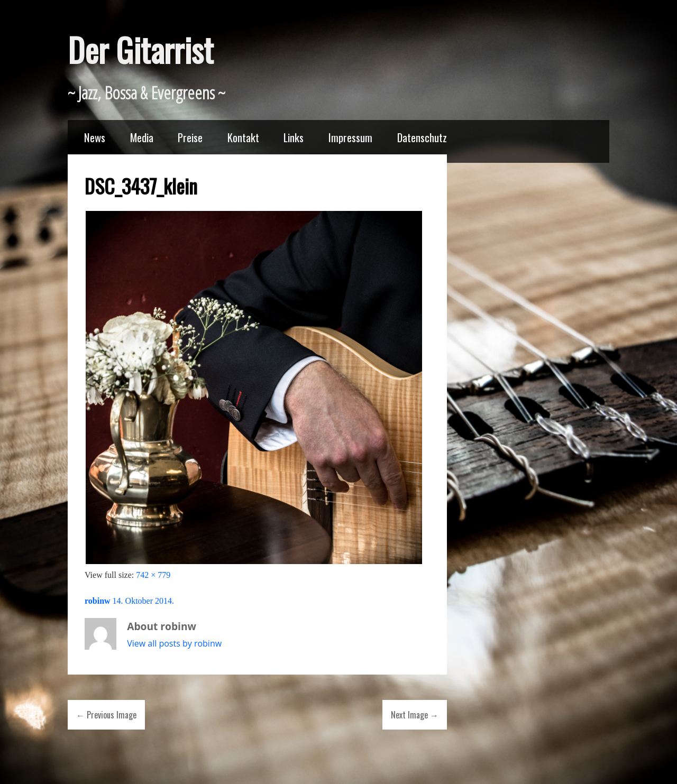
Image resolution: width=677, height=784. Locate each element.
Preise (190, 137)
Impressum (350, 137)
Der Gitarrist (141, 49)
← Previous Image (106, 715)
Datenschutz (422, 137)
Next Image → (415, 715)
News (95, 137)
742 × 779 (153, 575)
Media (142, 137)
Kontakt (243, 137)
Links (294, 137)
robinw (98, 601)
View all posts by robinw (174, 643)
